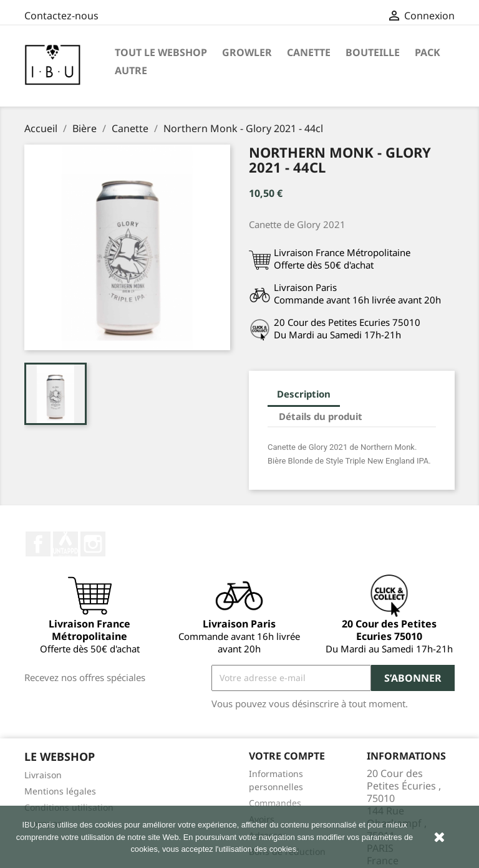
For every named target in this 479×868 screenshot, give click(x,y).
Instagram (93, 544)
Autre (131, 70)
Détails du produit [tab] (321, 416)
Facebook (38, 544)
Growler (247, 52)
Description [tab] (304, 394)
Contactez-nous (61, 16)
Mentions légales (60, 791)
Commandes (275, 803)
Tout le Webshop (161, 52)
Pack (428, 52)
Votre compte (287, 756)
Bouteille (373, 52)
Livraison (43, 775)
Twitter (65, 544)
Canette (309, 52)
